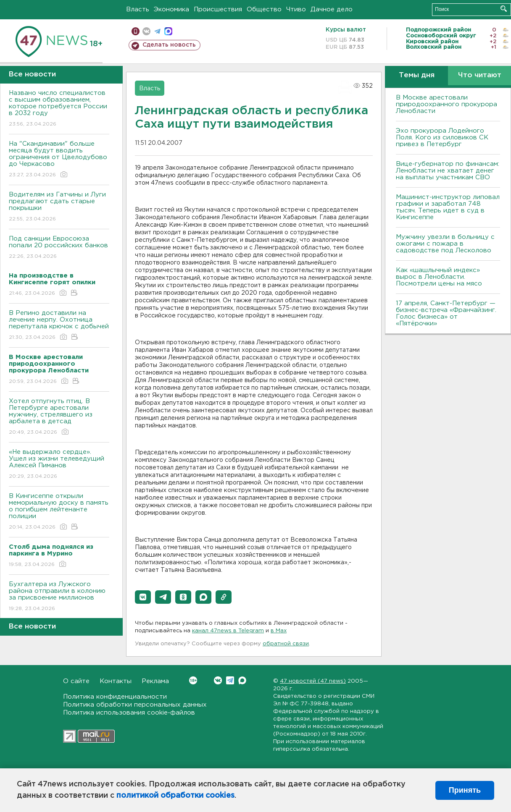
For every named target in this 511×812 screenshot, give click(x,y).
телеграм (157, 31)
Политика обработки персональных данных (135, 705)
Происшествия (218, 9)
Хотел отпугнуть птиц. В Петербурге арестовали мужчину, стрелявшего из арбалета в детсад (59, 417)
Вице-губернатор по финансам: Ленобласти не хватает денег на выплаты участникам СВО (448, 171)
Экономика (171, 9)
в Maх (279, 631)
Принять (465, 790)
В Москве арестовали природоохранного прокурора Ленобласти (446, 104)
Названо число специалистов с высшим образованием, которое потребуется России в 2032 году (59, 109)
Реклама (155, 681)
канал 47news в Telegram (228, 631)
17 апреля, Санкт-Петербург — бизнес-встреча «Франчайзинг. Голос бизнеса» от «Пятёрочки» (446, 313)
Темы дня (417, 75)
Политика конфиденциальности (115, 697)
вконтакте (146, 31)
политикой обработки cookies (175, 796)
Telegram (230, 680)
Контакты (116, 681)
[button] (143, 597)
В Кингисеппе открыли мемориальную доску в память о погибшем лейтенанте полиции (59, 512)
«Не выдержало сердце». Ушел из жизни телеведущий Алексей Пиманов (59, 465)
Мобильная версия (136, 31)
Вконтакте (193, 680)
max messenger (168, 31)
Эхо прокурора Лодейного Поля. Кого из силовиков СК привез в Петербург (442, 138)
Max (242, 680)
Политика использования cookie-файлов (129, 713)
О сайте (76, 681)
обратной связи (286, 644)
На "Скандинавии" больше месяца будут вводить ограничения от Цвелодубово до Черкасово (59, 160)
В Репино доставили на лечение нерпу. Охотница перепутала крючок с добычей (59, 326)
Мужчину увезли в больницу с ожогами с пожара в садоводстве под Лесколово (445, 244)
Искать (504, 9)
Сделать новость (169, 45)
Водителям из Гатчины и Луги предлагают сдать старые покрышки (59, 207)
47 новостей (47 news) (313, 681)
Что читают (480, 75)
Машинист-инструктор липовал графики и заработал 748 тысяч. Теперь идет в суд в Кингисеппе (448, 207)
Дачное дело (332, 9)
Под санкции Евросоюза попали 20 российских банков (59, 248)
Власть (138, 9)
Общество (264, 9)
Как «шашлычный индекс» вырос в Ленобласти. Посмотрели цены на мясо (440, 277)
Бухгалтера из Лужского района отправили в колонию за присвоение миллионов (59, 597)
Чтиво (296, 9)
